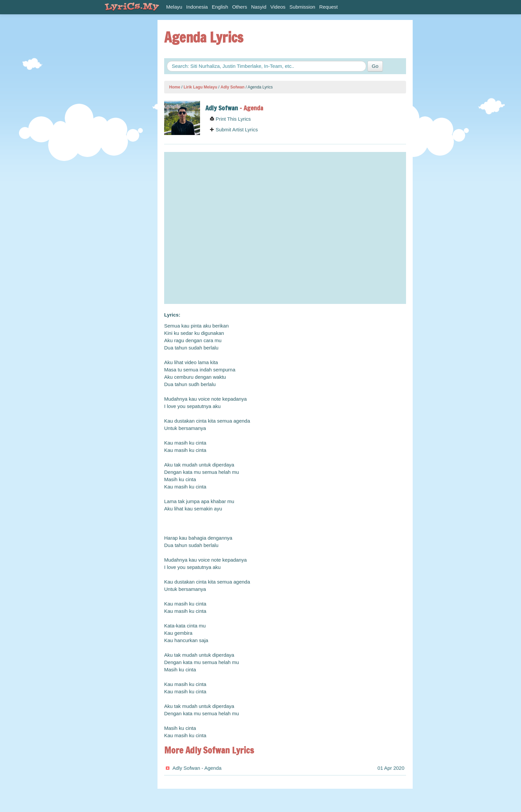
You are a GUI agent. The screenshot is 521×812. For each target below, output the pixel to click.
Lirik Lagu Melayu (200, 87)
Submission (302, 7)
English (220, 7)
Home (175, 87)
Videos (278, 7)
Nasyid (259, 7)
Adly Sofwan (233, 87)
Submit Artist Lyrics (234, 130)
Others (240, 7)
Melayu (174, 7)
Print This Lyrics (230, 119)
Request (329, 7)
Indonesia (197, 7)
